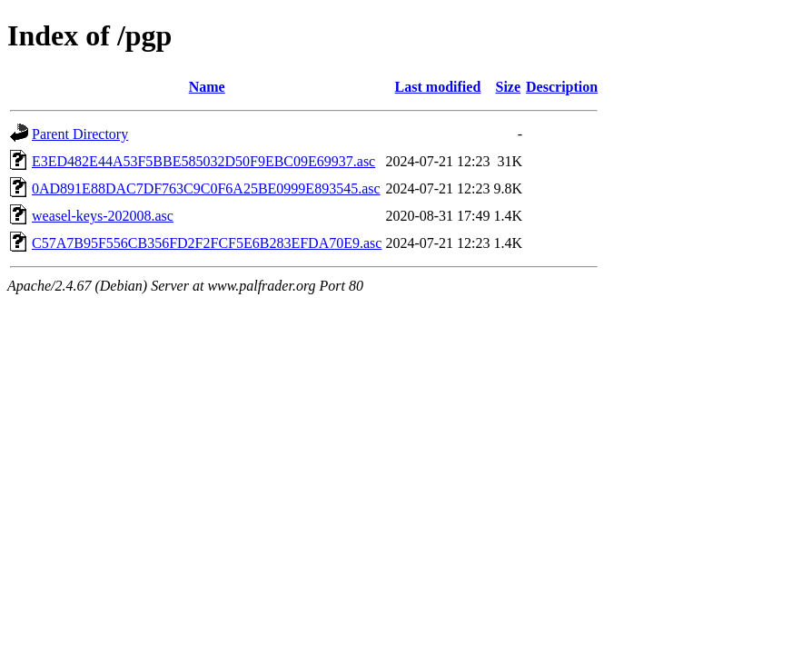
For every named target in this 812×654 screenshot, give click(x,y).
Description (562, 87)
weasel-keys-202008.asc (103, 216)
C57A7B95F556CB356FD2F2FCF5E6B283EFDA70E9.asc (207, 243)
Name (207, 87)
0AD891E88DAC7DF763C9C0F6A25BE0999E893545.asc (206, 188)
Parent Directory (80, 134)
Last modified (438, 87)
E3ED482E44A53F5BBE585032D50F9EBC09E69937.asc (203, 161)
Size (509, 87)
